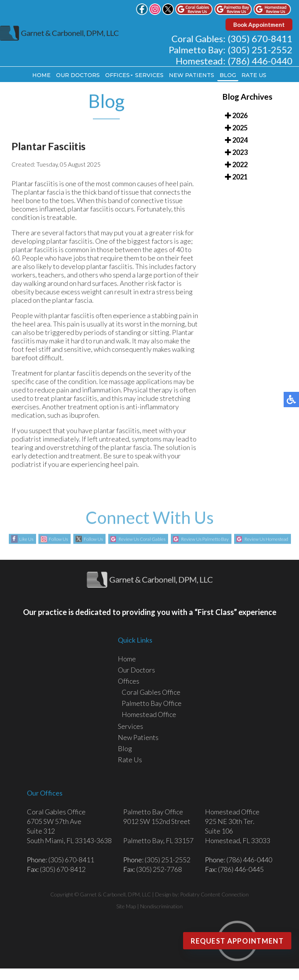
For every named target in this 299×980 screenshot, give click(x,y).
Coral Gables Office (151, 692)
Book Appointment (261, 25)
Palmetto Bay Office (152, 703)
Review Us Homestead (266, 540)
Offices (117, 75)
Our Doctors (78, 75)
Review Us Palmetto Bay (205, 540)
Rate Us (254, 75)
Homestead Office (149, 714)
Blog (228, 75)
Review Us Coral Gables (142, 540)
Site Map (126, 906)
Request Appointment (237, 941)
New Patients (192, 75)
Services (149, 75)
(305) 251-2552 (262, 50)
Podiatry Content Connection (214, 894)
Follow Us (58, 540)
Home (41, 75)
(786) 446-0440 (262, 61)
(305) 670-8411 (262, 39)
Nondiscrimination (161, 906)
